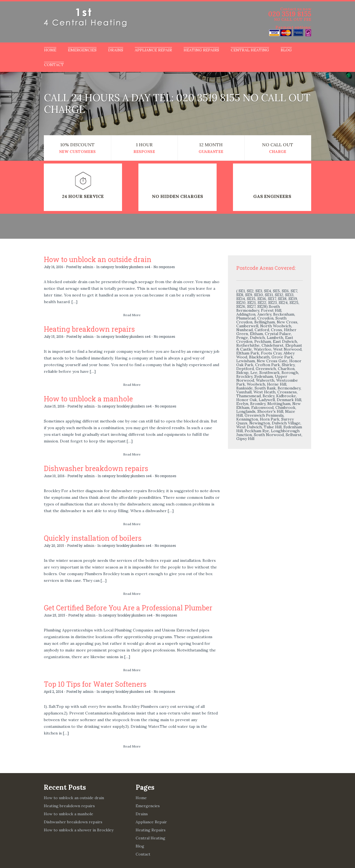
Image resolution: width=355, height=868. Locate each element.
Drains (116, 50)
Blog (286, 50)
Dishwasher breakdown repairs (93, 467)
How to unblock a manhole (87, 398)
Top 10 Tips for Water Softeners (93, 682)
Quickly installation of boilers (91, 537)
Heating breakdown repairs (87, 329)
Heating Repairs (201, 50)
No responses (164, 266)
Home (50, 50)
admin (88, 266)
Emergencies (82, 50)
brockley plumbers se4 (133, 266)
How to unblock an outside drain (96, 259)
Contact (54, 65)
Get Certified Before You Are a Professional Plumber (124, 606)
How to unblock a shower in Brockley (79, 828)
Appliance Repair (153, 50)
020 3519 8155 (290, 14)
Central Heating (250, 50)
